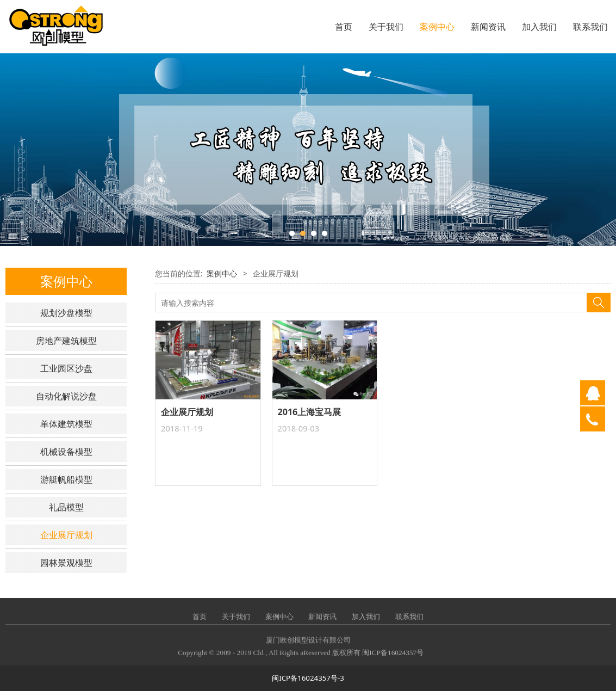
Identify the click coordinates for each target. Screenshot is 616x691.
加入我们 (539, 27)
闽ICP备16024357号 (393, 658)
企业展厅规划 (66, 535)
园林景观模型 (66, 563)
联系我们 (590, 27)
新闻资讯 (488, 27)
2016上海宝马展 (310, 412)
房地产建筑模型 (66, 341)
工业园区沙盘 (66, 368)
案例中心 (437, 27)
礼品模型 (66, 507)
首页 (344, 27)
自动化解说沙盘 (66, 396)
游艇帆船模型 (66, 479)
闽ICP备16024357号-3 (308, 678)
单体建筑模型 (66, 424)
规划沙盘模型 (66, 313)
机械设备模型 (66, 452)
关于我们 (386, 27)
